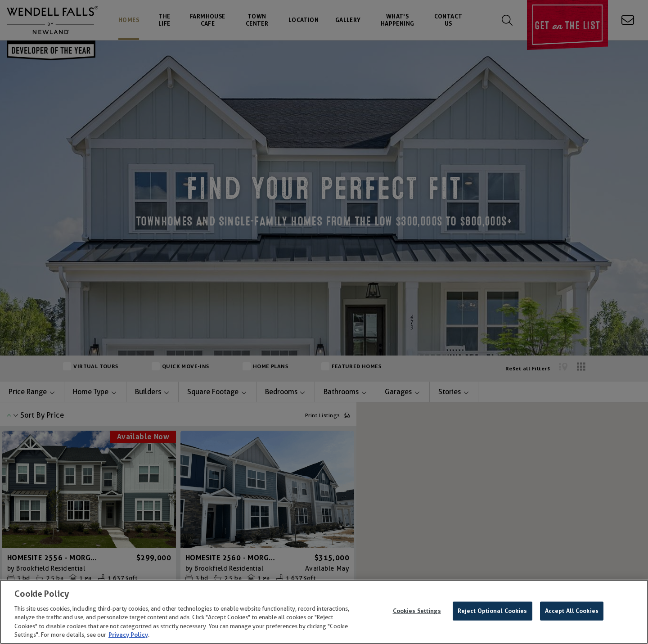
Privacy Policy (128, 635)
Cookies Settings (417, 611)
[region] (324, 612)
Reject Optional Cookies (493, 611)
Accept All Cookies (572, 611)
